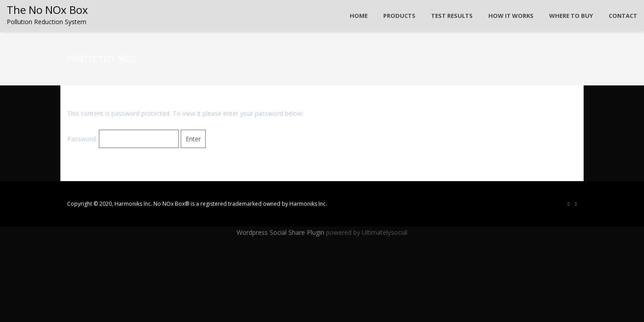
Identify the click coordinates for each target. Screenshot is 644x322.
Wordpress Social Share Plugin (281, 232)
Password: (123, 139)
